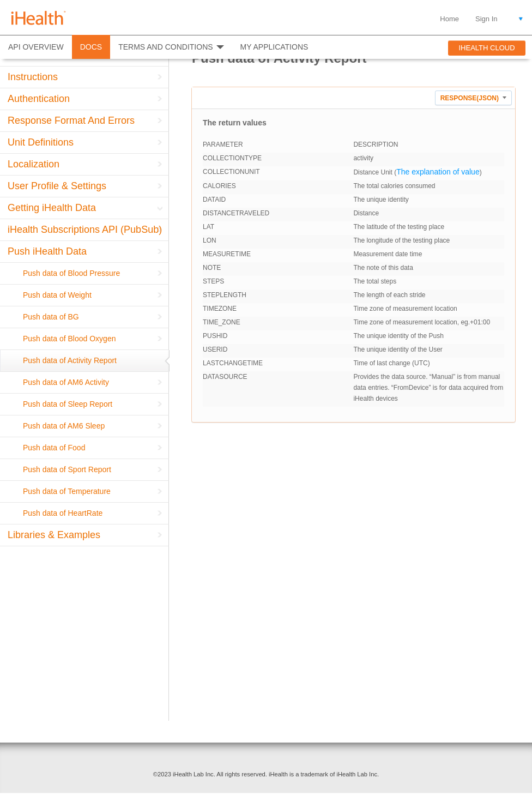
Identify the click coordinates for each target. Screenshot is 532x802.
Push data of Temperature (67, 491)
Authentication (39, 99)
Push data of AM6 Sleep (64, 426)
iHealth (38, 18)
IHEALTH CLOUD (486, 48)
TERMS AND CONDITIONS (165, 47)
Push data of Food (54, 448)
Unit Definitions (41, 142)
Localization (34, 164)
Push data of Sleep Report (68, 404)
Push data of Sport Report (67, 469)
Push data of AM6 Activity (66, 382)
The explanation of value (438, 172)
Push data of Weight (57, 295)
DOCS (91, 47)
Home (449, 19)
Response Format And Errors (71, 120)
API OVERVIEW (36, 47)
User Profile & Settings (57, 186)
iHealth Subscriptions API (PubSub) (85, 230)
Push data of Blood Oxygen (69, 339)
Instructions (33, 77)
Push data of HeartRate (63, 513)
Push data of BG (51, 317)
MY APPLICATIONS (274, 47)
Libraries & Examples (54, 535)
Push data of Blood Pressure (71, 273)
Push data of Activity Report (70, 360)
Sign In (486, 19)
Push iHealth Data (47, 251)
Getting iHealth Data (52, 208)
